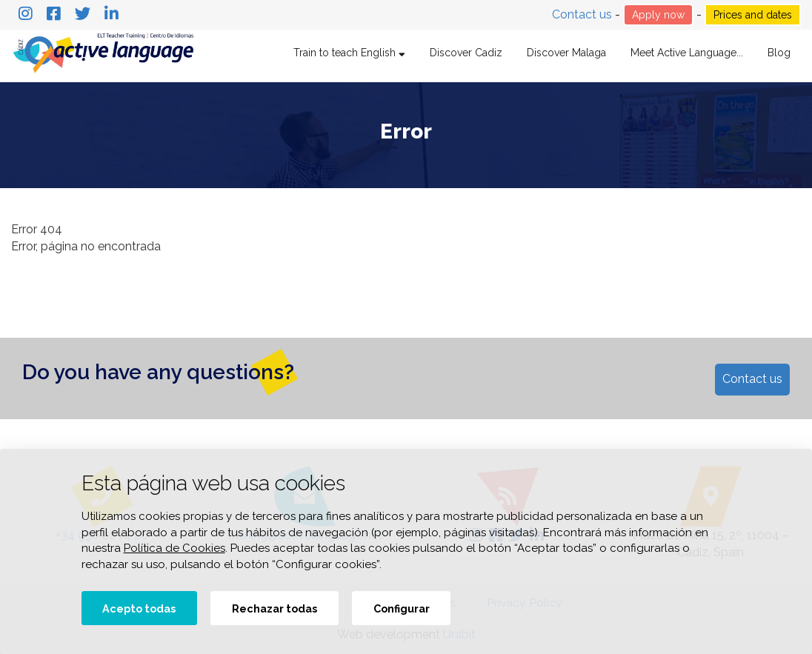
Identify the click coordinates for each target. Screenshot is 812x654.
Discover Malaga (566, 53)
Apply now (658, 15)
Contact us (583, 14)
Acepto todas (139, 608)
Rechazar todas (274, 608)
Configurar (402, 608)
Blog (779, 53)
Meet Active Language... (687, 53)
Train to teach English (349, 53)
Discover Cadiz (466, 53)
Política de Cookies (174, 548)
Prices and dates (753, 15)
